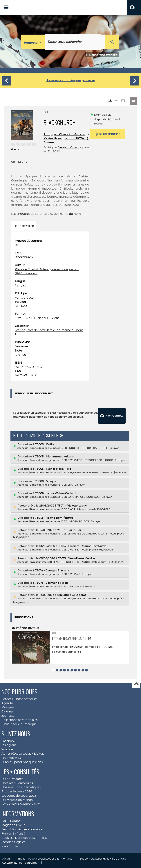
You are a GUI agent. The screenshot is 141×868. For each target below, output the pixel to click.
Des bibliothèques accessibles (22, 829)
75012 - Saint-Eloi (69, 529)
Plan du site (10, 845)
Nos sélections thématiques (21, 787)
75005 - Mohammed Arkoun (55, 456)
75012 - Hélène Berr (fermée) (55, 517)
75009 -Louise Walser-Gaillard (55, 493)
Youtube (7, 749)
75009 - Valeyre (46, 480)
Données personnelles (31, 837)
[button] (134, 7)
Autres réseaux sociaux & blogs (23, 753)
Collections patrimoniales (19, 719)
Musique (8, 707)
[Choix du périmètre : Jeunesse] (33, 42)
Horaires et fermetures (17, 782)
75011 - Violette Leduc (72, 505)
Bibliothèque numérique (19, 724)
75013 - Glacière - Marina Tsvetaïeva (82, 545)
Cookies (7, 837)
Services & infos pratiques (19, 698)
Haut (136, 683)
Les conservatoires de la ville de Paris (103, 858)
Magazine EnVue (13, 825)
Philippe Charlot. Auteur (64, 134)
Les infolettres (11, 757)
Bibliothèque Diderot (72, 594)
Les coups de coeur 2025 (19, 795)
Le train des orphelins (66, 651)
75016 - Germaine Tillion (51, 582)
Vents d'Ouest (69, 147)
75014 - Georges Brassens (52, 570)
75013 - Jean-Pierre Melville (76, 558)
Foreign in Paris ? (13, 833)
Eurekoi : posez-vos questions (22, 761)
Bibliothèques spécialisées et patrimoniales (45, 858)
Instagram (9, 745)
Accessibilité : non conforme (20, 862)
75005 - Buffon (45, 444)
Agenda (7, 702)
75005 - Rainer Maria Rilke (53, 468)
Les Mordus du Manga (17, 799)
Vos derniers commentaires (21, 803)
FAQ (4, 820)
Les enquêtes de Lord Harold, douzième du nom (46, 214)
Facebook (8, 740)
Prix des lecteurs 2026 (17, 791)
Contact (16, 820)
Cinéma (7, 711)
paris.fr (6, 858)
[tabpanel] (50, 308)
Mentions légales (13, 841)
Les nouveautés (12, 778)
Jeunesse (8, 715)
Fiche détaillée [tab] (24, 226)
